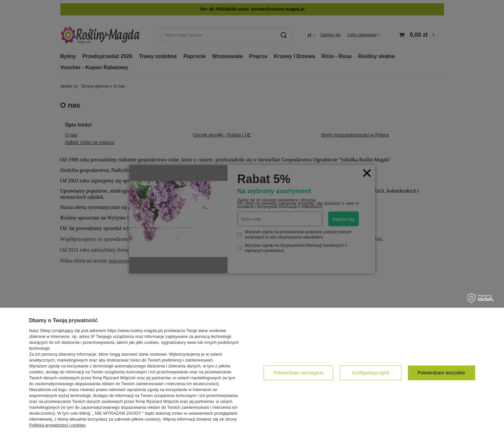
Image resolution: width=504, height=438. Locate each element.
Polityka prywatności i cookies (57, 425)
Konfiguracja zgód (371, 373)
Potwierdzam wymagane (298, 373)
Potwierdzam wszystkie (442, 373)
